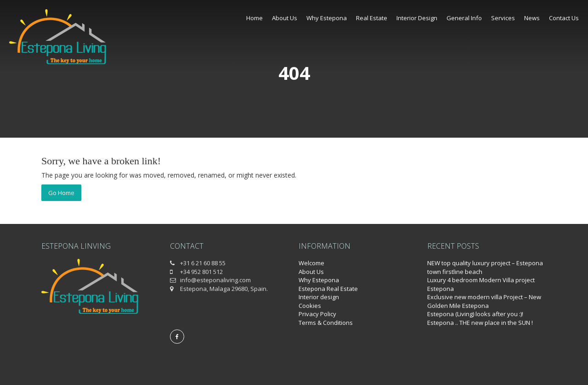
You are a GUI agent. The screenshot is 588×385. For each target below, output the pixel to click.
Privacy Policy (317, 314)
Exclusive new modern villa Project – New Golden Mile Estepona (484, 301)
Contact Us (564, 18)
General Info (464, 18)
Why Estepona (327, 18)
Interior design (319, 297)
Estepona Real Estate (328, 289)
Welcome (311, 263)
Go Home (61, 193)
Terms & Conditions (326, 323)
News (532, 18)
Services (503, 18)
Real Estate (372, 18)
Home (254, 18)
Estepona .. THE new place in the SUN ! (480, 323)
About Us (285, 18)
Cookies (310, 306)
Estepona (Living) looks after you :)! (475, 314)
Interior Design (417, 18)
